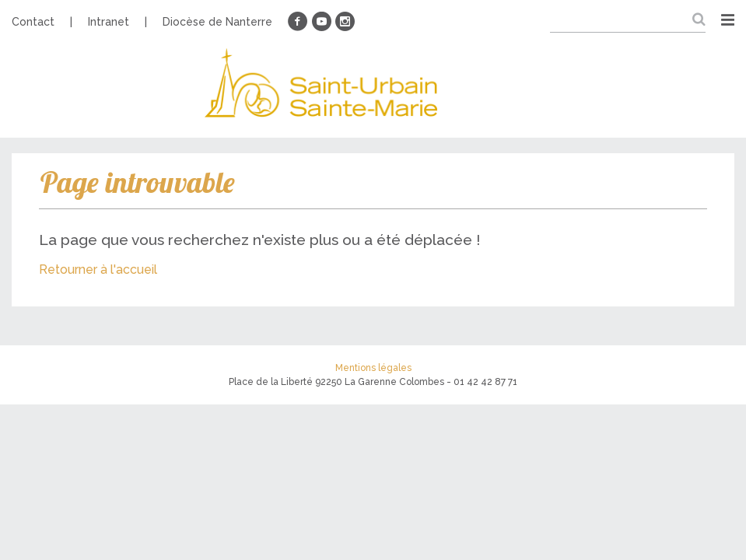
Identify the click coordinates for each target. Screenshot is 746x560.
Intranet (109, 22)
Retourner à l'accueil (98, 269)
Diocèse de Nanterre (217, 22)
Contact (33, 22)
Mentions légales (373, 368)
